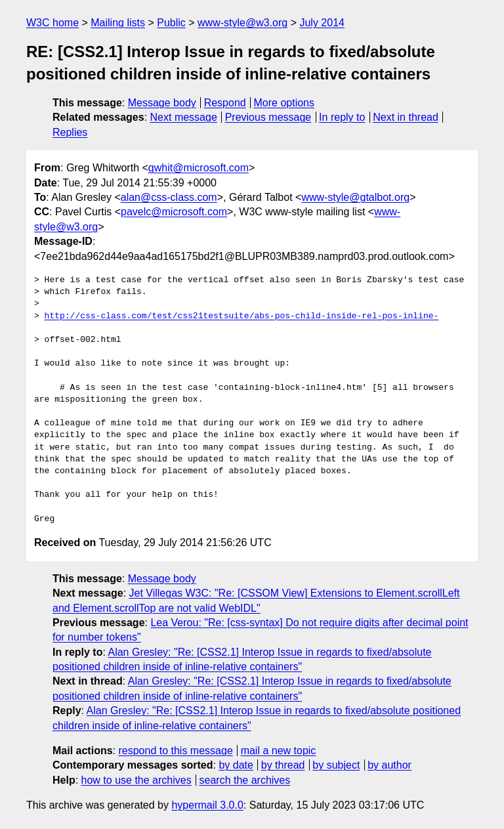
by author (389, 765)
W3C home (52, 23)
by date (236, 765)
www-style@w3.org (242, 23)
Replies (70, 132)
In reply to (342, 117)
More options (284, 103)
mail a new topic (279, 751)
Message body (162, 103)
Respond (225, 103)
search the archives (245, 780)
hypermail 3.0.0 (207, 805)
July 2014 (322, 23)
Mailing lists (118, 23)
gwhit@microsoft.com (199, 168)
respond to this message (175, 751)
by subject (336, 765)
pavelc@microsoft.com (174, 212)
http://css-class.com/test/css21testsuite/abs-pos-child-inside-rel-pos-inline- (242, 316)
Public (171, 23)
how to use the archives (136, 780)
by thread (283, 765)
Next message (184, 117)
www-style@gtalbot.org (355, 197)
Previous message (268, 117)
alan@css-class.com (169, 197)
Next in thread (406, 117)
